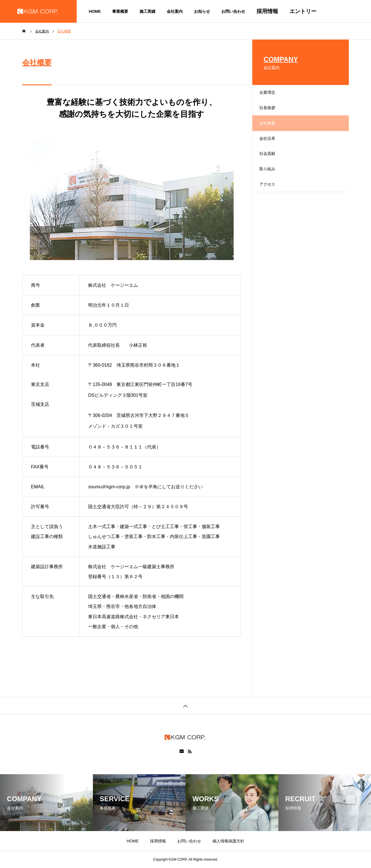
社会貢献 (273, 174)
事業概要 (120, 11)
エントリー (303, 11)
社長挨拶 (273, 115)
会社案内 (175, 11)
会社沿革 (273, 154)
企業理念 (273, 95)
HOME (95, 11)
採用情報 (267, 11)
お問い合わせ (233, 11)
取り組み (273, 194)
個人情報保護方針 (228, 841)
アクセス (273, 214)
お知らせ (202, 11)
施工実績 (147, 11)
